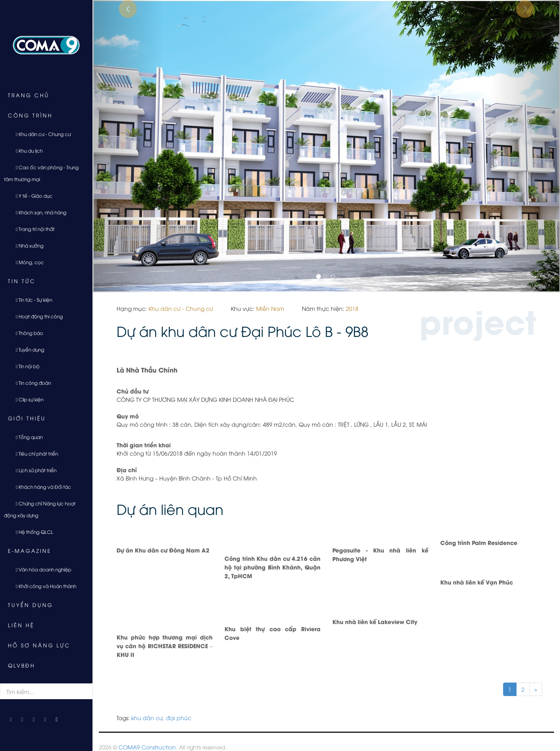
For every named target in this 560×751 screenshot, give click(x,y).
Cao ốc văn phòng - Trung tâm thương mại (41, 173)
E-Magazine (30, 550)
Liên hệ (21, 625)
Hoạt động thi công (36, 316)
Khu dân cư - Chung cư (40, 134)
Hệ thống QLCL (32, 532)
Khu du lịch (26, 150)
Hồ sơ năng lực (39, 645)
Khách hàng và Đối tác (41, 487)
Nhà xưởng (27, 245)
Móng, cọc (27, 262)
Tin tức (22, 281)
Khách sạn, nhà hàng (38, 212)
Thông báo (26, 333)
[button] (128, 146)
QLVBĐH (22, 665)
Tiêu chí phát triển (34, 453)
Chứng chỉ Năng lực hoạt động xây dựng (40, 509)
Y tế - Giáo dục (31, 196)
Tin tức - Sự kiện (31, 300)
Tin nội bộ (25, 366)
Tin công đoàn (30, 383)
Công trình (30, 115)
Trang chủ (29, 95)
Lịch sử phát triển (33, 470)
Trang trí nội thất (32, 229)
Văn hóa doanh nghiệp (41, 569)
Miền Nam (270, 308)
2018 (352, 308)
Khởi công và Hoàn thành (43, 586)
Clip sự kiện (27, 399)
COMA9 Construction (147, 747)
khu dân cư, (148, 718)
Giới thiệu (27, 418)
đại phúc (179, 718)
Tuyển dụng (27, 349)
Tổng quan (26, 437)
